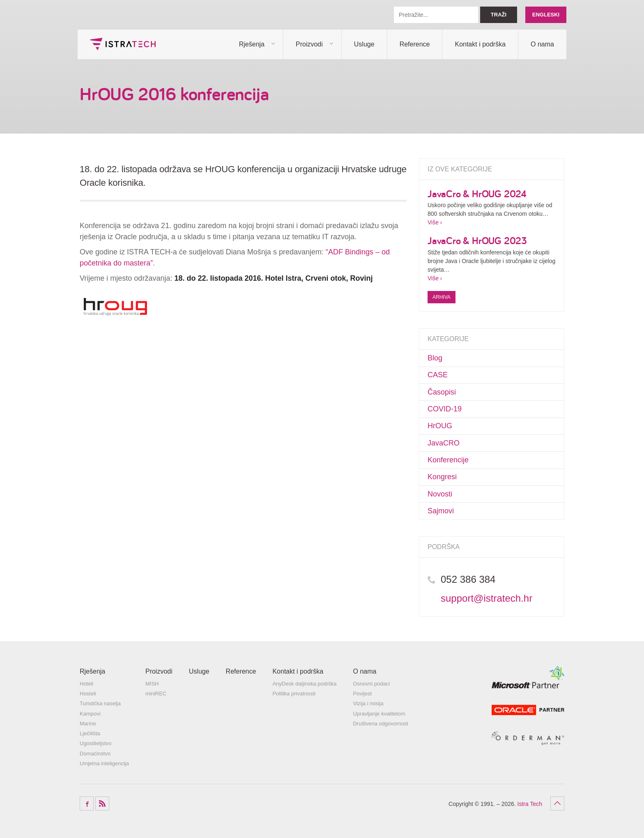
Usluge (364, 44)
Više (433, 222)
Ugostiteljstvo (95, 743)
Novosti (440, 494)
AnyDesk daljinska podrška (304, 684)
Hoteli (86, 684)
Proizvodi (309, 44)
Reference (415, 44)
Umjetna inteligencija (104, 763)
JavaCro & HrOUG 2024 (477, 194)
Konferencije (448, 460)
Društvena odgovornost (380, 724)
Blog (435, 358)
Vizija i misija (368, 703)
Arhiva (442, 297)
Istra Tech (123, 44)
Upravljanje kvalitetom (379, 714)
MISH (152, 684)
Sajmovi (441, 511)
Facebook (87, 803)
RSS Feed (102, 803)
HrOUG (440, 426)
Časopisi (442, 392)
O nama (542, 44)
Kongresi (442, 477)
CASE (438, 375)
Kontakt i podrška (480, 44)
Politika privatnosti (294, 694)
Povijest (362, 694)
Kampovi (90, 714)
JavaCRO (444, 443)
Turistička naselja (100, 703)
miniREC (156, 694)
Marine (88, 724)
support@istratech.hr (486, 598)
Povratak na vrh (557, 803)
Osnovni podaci (371, 684)
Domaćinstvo (95, 754)
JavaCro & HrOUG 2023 (477, 240)
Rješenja (252, 44)
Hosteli (88, 694)
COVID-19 (445, 409)
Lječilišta (90, 733)
